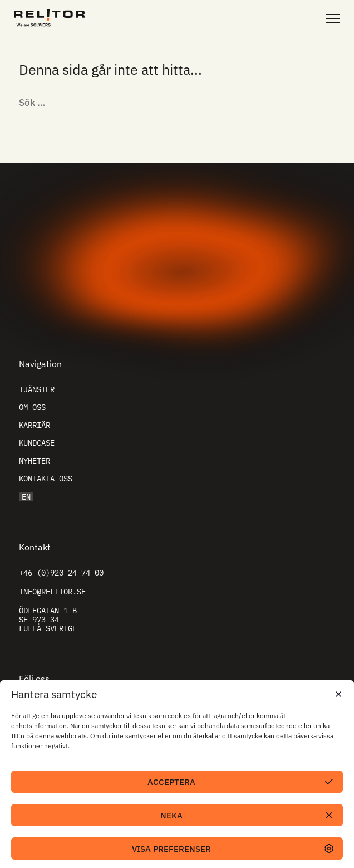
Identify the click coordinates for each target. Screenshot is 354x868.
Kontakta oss (46, 479)
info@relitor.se (52, 592)
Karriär (35, 425)
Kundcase (37, 443)
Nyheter (35, 461)
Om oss (32, 407)
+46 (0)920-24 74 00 (61, 573)
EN (26, 497)
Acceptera (171, 782)
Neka (171, 815)
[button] (337, 694)
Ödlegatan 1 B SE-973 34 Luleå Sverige (48, 620)
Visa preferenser (171, 849)
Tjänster (37, 389)
